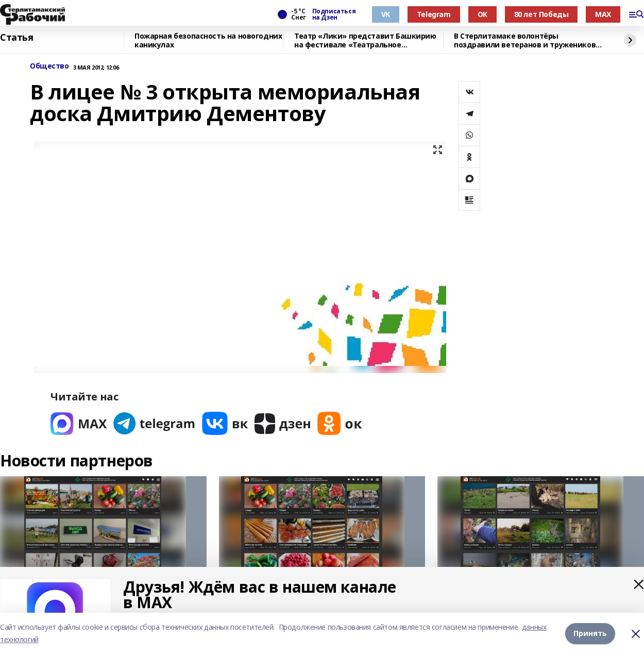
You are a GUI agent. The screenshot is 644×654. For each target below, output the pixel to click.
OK (482, 14)
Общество (49, 66)
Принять (590, 633)
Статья (16, 38)
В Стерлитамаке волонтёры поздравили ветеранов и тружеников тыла (525, 40)
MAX (603, 14)
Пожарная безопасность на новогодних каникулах (208, 40)
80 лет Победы (541, 14)
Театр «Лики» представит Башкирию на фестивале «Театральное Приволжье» (365, 40)
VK (386, 14)
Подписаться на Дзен (334, 14)
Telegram (434, 14)
